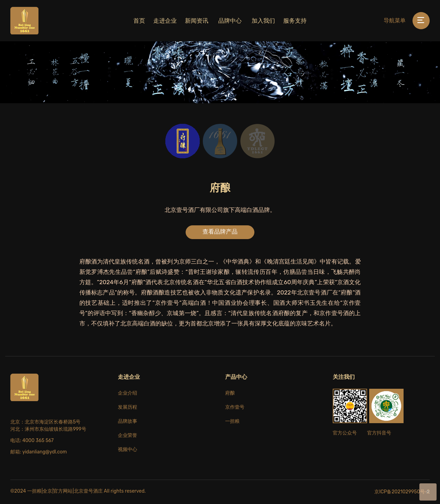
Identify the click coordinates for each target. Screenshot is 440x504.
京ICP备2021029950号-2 (402, 492)
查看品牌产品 (220, 232)
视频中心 (128, 449)
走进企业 (165, 21)
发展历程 (128, 407)
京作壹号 (235, 407)
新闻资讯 (197, 21)
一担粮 (232, 421)
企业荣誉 (128, 435)
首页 (139, 21)
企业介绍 (128, 393)
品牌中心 (230, 21)
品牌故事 (128, 421)
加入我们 (263, 21)
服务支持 (295, 21)
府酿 (230, 393)
